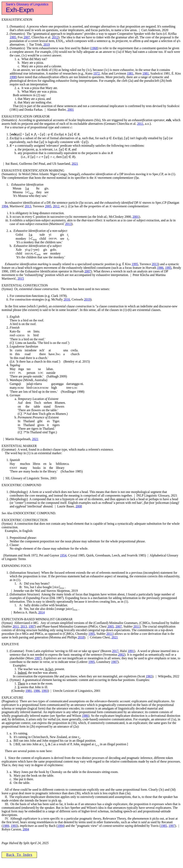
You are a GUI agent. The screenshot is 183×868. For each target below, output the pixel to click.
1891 (131, 651)
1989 (6, 826)
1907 (114, 662)
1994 (5, 206)
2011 (140, 124)
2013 (28, 206)
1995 (13, 37)
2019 (47, 44)
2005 (48, 206)
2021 (75, 164)
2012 (55, 37)
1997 (32, 626)
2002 (121, 655)
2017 (115, 651)
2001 (71, 110)
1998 (13, 77)
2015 (21, 279)
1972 (96, 73)
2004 (26, 829)
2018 (81, 637)
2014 (41, 612)
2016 (67, 299)
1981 (130, 73)
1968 (94, 48)
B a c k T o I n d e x (19, 855)
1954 (63, 555)
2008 (79, 506)
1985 (164, 826)
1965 (149, 676)
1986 (160, 268)
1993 (45, 691)
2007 (27, 37)
